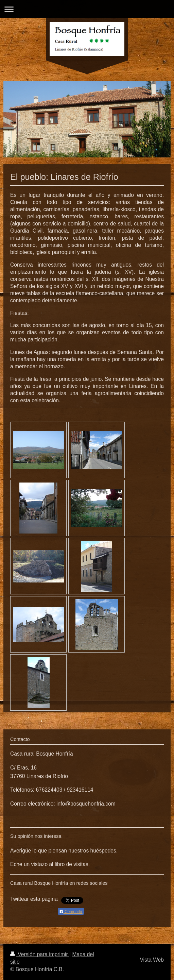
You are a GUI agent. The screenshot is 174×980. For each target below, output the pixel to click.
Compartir (71, 912)
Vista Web (152, 960)
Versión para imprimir (40, 954)
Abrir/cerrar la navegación (87, 9)
